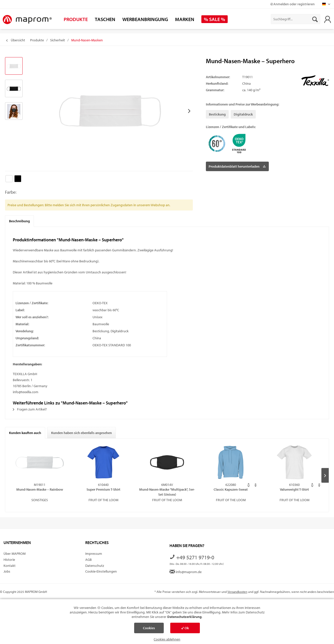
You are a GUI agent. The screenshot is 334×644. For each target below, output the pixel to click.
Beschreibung (19, 221)
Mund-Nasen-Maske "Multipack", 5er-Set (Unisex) (167, 492)
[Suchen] (315, 19)
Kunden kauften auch (25, 433)
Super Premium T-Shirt (103, 489)
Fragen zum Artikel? (30, 409)
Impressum (94, 554)
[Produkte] (76, 19)
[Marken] (185, 19)
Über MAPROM (15, 554)
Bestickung (217, 114)
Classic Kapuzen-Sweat (231, 489)
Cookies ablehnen (167, 639)
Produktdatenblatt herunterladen (237, 166)
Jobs (7, 571)
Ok (185, 628)
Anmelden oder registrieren (292, 4)
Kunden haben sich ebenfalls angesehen (81, 433)
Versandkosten (237, 592)
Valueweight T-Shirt (294, 489)
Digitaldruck (243, 114)
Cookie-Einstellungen (101, 571)
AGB (89, 560)
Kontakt (10, 566)
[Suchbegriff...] (296, 19)
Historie (9, 560)
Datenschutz (95, 566)
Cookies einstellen (149, 629)
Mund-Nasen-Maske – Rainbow (40, 489)
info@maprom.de (186, 572)
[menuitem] (296, 19)
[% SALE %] (215, 19)
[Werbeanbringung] (145, 19)
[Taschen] (105, 19)
